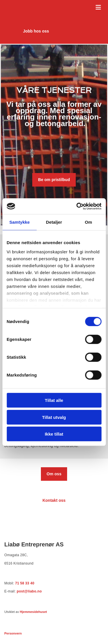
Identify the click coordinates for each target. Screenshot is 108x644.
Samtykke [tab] (19, 222)
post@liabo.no (29, 591)
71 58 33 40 (25, 583)
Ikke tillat (54, 434)
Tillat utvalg (54, 417)
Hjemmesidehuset (33, 612)
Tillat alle (54, 400)
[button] (36, 31)
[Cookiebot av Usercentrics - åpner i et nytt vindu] (77, 206)
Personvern (13, 633)
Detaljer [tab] (54, 222)
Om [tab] (89, 222)
